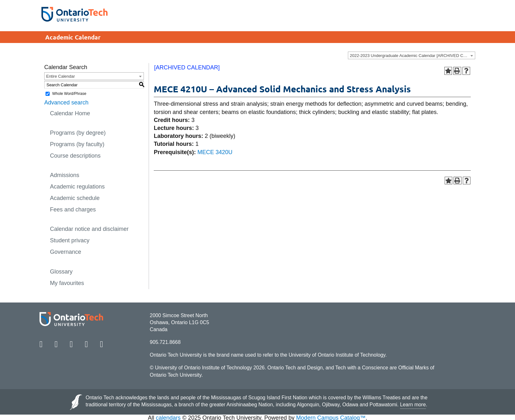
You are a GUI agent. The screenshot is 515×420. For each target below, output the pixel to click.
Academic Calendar (73, 37)
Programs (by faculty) (77, 144)
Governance (66, 252)
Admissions (65, 175)
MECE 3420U (215, 152)
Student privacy (70, 240)
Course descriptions (75, 156)
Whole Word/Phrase (69, 94)
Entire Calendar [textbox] (60, 76)
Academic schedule (75, 198)
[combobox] (412, 55)
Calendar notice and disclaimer (89, 229)
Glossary (61, 272)
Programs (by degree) (78, 133)
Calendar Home (70, 113)
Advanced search (66, 103)
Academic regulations (77, 187)
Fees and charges (73, 210)
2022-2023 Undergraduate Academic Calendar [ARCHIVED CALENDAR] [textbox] (412, 56)
